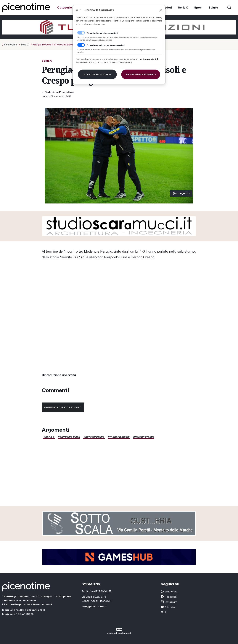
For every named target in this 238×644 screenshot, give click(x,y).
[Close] (161, 10)
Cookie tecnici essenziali (102, 33)
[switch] (81, 45)
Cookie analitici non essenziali (106, 45)
